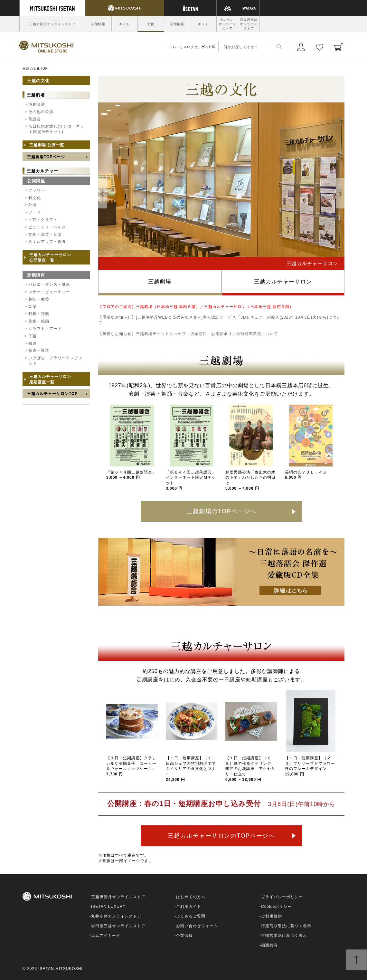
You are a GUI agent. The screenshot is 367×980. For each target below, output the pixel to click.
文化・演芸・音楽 (45, 235)
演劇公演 (37, 104)
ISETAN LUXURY (108, 907)
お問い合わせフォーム (197, 926)
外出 (33, 205)
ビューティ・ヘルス (47, 227)
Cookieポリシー (276, 907)
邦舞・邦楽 (39, 314)
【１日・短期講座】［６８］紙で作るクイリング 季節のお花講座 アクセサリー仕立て (250, 769)
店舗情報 (98, 24)
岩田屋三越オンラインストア (249, 24)
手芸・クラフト (43, 220)
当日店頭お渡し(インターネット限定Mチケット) (56, 129)
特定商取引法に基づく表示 (286, 926)
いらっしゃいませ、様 (192, 47)
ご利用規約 (272, 916)
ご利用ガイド (189, 907)
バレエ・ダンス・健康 (49, 284)
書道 (33, 343)
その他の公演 (41, 112)
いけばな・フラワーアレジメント (56, 361)
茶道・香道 (39, 351)
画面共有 (269, 945)
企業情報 (184, 936)
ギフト (124, 24)
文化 (151, 24)
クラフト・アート (45, 329)
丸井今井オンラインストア (227, 24)
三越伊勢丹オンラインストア (52, 24)
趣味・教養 (39, 299)
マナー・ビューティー (49, 292)
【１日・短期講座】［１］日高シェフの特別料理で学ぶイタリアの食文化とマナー (191, 769)
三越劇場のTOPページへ (221, 511)
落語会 (35, 119)
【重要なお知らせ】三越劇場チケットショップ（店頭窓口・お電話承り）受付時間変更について (188, 334)
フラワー (37, 190)
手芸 (33, 336)
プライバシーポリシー (282, 897)
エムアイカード (106, 936)
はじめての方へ (191, 897)
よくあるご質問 (191, 916)
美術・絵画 (39, 321)
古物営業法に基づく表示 (284, 936)
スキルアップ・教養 (47, 242)
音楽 (33, 307)
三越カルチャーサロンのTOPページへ (221, 836)
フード (35, 212)
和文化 (35, 198)
